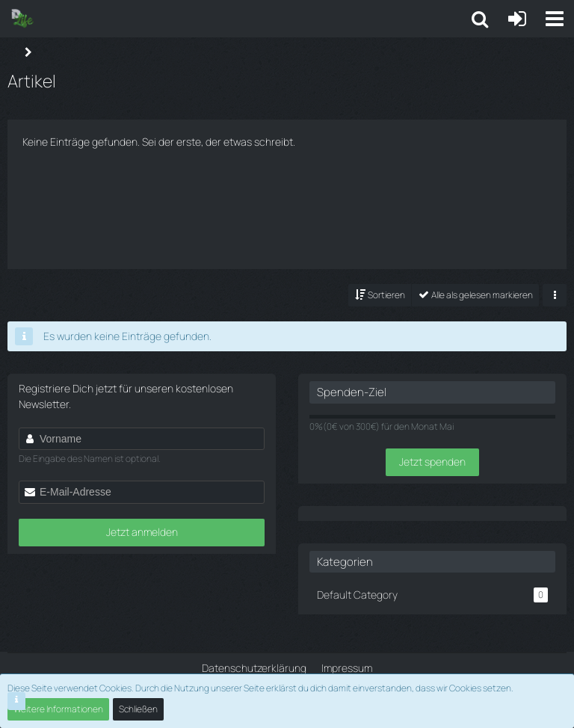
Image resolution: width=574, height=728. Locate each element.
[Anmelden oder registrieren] (517, 19)
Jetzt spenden (432, 462)
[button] (555, 19)
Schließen (138, 709)
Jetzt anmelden (142, 532)
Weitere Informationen (58, 709)
